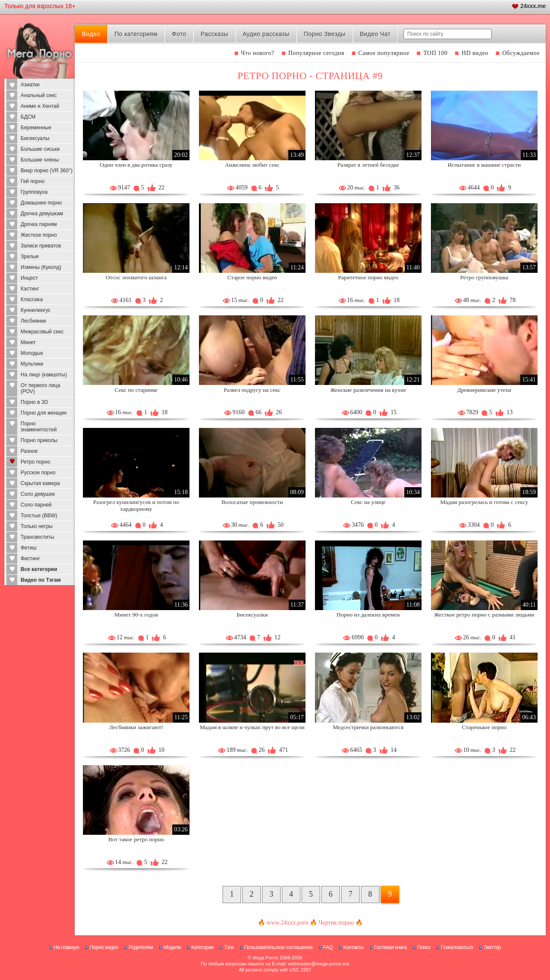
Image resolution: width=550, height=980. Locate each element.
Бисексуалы (35, 138)
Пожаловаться (457, 947)
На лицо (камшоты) (44, 375)
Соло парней (36, 505)
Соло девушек (38, 494)
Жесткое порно (39, 235)
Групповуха (34, 192)
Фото (179, 34)
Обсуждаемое (521, 53)
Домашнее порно (41, 203)
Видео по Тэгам (41, 580)
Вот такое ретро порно (136, 839)
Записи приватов (41, 246)
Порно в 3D (34, 402)
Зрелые (30, 256)
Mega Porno (266, 958)
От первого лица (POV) (40, 388)
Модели (172, 947)
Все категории (39, 569)
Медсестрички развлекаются (368, 727)
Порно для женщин (44, 413)
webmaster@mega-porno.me (319, 964)
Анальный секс (39, 95)
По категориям (136, 34)
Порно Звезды (325, 34)
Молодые (32, 353)
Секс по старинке (136, 390)
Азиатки (30, 85)
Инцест (29, 278)
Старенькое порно (484, 727)
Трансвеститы (37, 537)
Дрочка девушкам (42, 214)
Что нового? (258, 53)
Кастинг (30, 289)
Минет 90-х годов (136, 615)
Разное (29, 451)
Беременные (36, 128)
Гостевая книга (391, 947)
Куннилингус (36, 310)
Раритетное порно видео (368, 277)
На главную (66, 947)
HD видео (475, 53)
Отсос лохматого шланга (136, 277)
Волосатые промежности (252, 502)
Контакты (354, 947)
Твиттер (492, 947)
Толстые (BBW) (39, 516)
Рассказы (214, 34)
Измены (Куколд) (41, 267)
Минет (28, 342)
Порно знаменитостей (39, 427)
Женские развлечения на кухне (368, 390)
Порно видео (104, 947)
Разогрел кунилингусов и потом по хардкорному (136, 505)
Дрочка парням (39, 224)
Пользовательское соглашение (278, 947)
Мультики (32, 364)
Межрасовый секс (42, 332)
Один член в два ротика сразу (136, 165)
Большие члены (40, 160)
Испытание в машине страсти (484, 165)
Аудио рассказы (266, 34)
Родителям (141, 947)
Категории (202, 947)
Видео (91, 34)
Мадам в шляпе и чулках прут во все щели (252, 727)
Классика (32, 299)
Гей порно (33, 181)
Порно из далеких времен (368, 615)
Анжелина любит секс (252, 165)
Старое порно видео (252, 277)
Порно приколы (39, 440)
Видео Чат (375, 34)
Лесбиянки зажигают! (136, 727)
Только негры (37, 526)
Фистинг (30, 559)
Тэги (229, 947)
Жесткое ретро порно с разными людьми (484, 615)
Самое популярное (384, 53)
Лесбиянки (33, 321)
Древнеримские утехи (484, 390)
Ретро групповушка (484, 277)
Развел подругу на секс (252, 390)
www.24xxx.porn (287, 923)
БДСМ (28, 117)
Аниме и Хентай (40, 106)
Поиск (424, 947)
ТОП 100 (435, 53)
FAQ (328, 947)
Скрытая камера (40, 483)
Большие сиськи (40, 149)
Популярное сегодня (316, 53)
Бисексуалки (252, 615)
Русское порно (38, 473)
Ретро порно (35, 462)
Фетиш (29, 548)
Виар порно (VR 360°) (47, 171)
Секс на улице (368, 502)
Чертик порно (336, 923)
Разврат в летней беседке (368, 165)
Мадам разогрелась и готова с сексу (484, 502)
